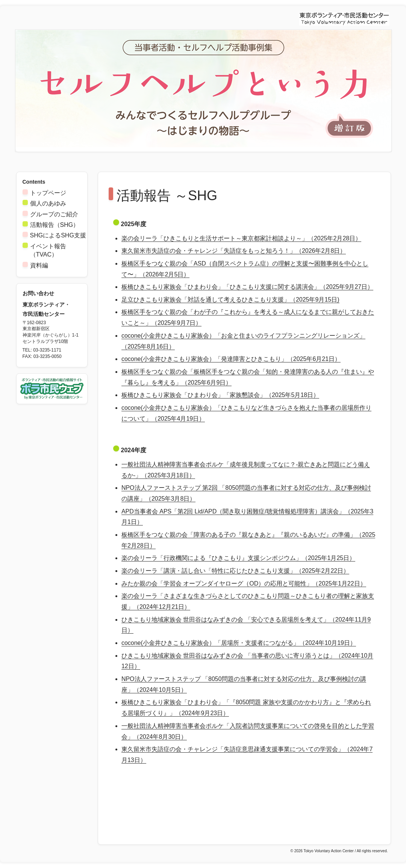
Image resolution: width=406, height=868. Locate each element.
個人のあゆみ (48, 203)
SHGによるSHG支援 (58, 235)
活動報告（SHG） (55, 225)
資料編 (39, 265)
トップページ (48, 193)
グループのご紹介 (54, 214)
